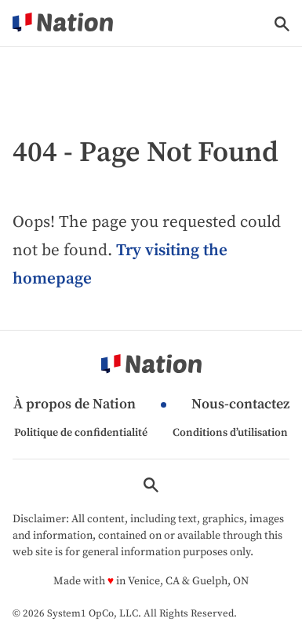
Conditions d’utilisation (230, 433)
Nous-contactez (240, 405)
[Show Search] (282, 24)
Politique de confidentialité (81, 433)
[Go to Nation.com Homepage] (63, 24)
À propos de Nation (75, 405)
